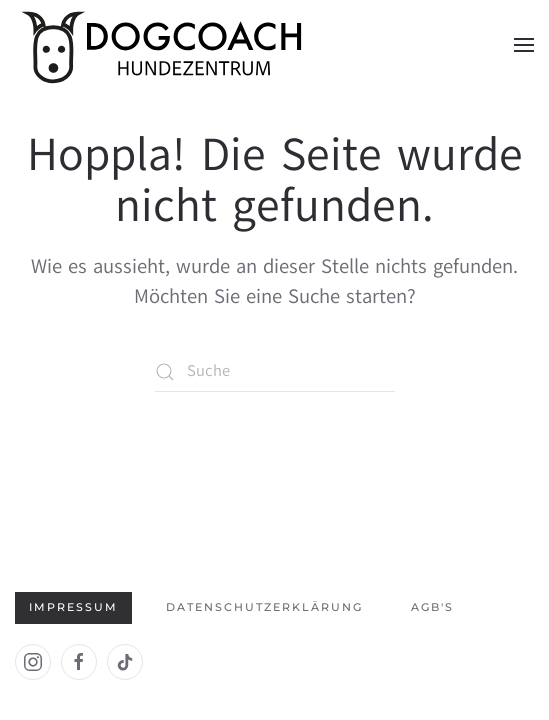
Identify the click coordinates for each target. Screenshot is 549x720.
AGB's (432, 607)
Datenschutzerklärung (264, 607)
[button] (524, 45)
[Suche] (275, 372)
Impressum (73, 607)
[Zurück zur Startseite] (165, 45)
